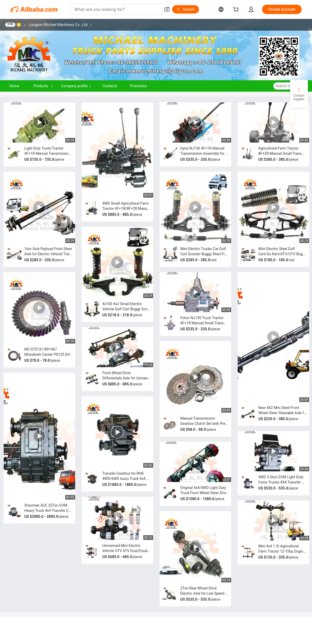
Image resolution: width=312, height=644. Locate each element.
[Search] (186, 9)
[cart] (237, 10)
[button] (167, 9)
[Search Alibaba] (117, 9)
